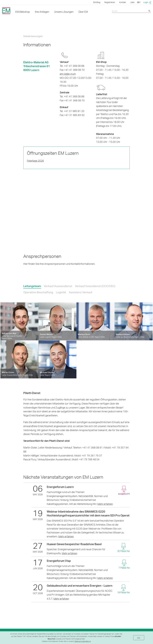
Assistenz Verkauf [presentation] (81, 292)
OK (139, 638)
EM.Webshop (23, 12)
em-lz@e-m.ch (68, 74)
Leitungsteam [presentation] (32, 286)
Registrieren (110, 2)
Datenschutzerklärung (83, 641)
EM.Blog (97, 2)
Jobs (132, 2)
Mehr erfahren (105, 504)
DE (139, 2)
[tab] (32, 286)
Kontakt (123, 2)
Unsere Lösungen (64, 12)
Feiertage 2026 (35, 161)
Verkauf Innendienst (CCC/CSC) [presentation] (95, 286)
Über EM (83, 12)
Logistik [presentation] (61, 292)
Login (147, 2)
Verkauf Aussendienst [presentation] (58, 286)
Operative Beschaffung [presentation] (38, 292)
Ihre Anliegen (42, 12)
